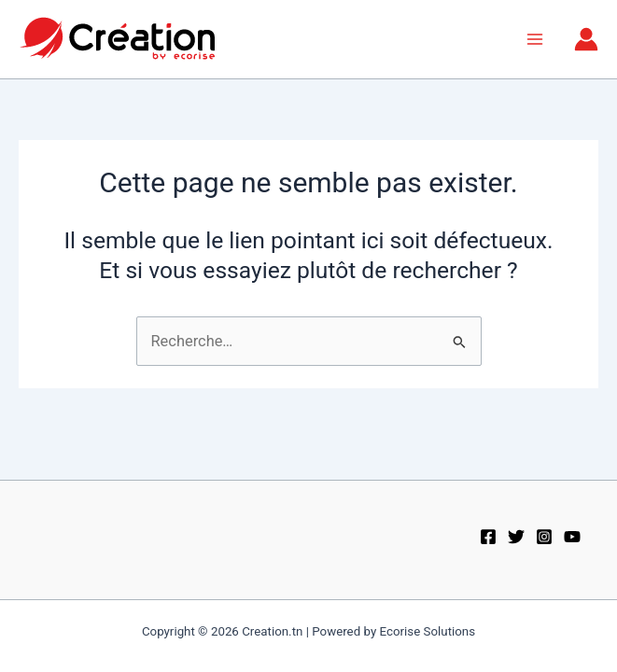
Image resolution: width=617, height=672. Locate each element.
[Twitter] (516, 537)
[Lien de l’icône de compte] (586, 39)
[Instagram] (544, 537)
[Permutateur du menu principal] (534, 40)
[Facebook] (488, 537)
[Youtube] (572, 537)
